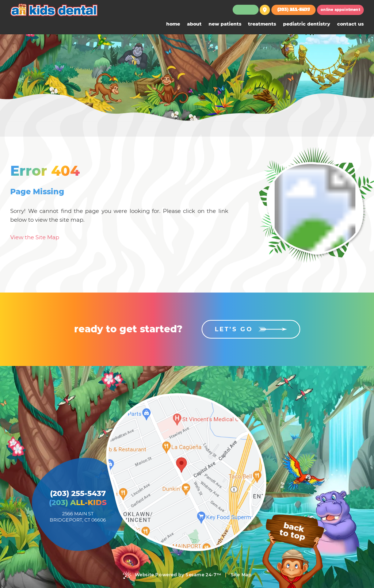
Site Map (241, 575)
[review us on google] (249, 10)
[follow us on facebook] (242, 10)
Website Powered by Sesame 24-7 (172, 575)
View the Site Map (35, 237)
